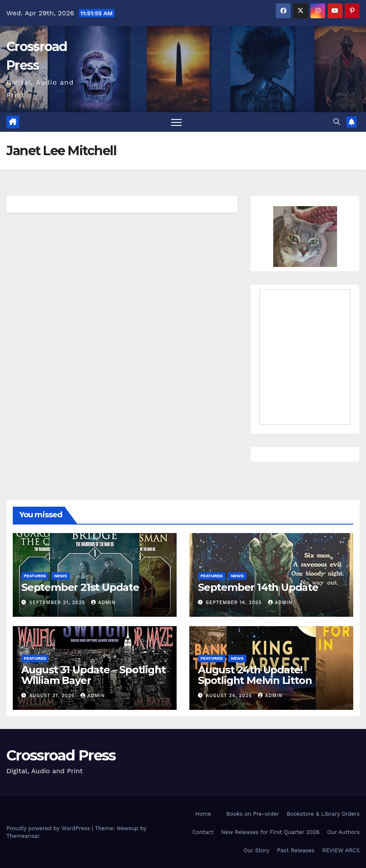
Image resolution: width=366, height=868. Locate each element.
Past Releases (296, 850)
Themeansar (23, 836)
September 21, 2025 (58, 603)
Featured (35, 576)
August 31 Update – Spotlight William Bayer (93, 675)
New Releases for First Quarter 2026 (270, 832)
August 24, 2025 (230, 696)
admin (103, 603)
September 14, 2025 (235, 603)
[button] (337, 122)
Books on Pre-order (253, 814)
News (60, 576)
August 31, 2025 (53, 696)
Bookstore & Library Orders (323, 814)
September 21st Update (80, 587)
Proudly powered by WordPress (49, 828)
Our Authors (343, 832)
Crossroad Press (61, 755)
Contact (203, 832)
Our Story (256, 850)
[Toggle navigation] (176, 122)
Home (203, 814)
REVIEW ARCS (341, 850)
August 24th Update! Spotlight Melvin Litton (255, 675)
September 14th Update (258, 587)
